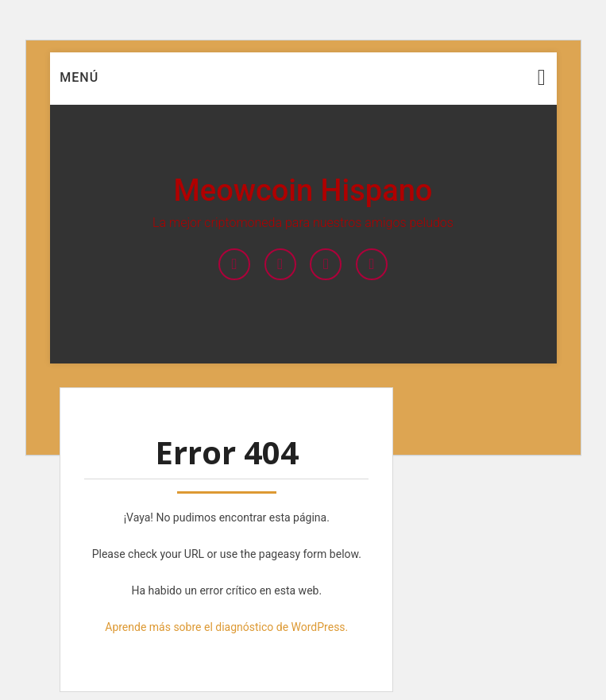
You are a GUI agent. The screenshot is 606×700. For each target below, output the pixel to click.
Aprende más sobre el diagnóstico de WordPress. (226, 627)
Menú (79, 77)
